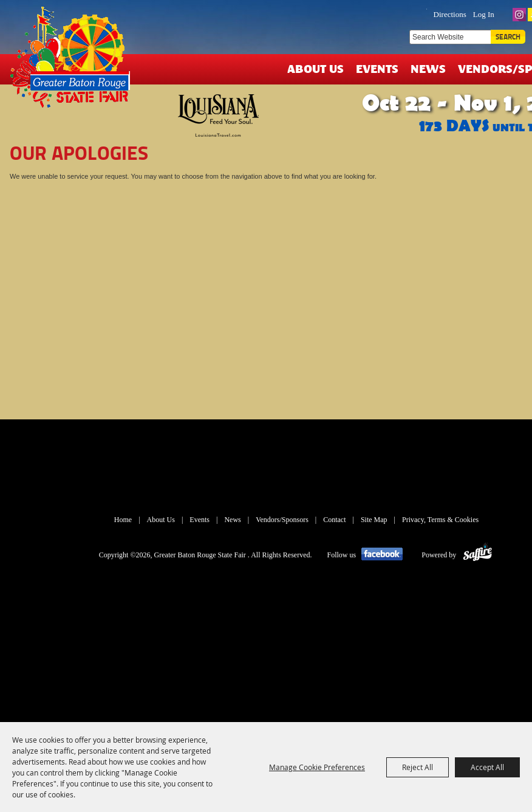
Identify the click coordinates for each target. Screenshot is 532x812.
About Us (315, 68)
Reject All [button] (418, 767)
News (428, 68)
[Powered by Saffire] (478, 555)
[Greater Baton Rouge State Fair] (75, 63)
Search (508, 37)
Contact (334, 520)
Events (377, 68)
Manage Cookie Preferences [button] (317, 767)
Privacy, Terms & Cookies (440, 520)
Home (123, 520)
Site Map (374, 520)
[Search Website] (450, 37)
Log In (484, 14)
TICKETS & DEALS (370, 13)
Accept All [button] (487, 767)
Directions (450, 14)
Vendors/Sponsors (282, 520)
